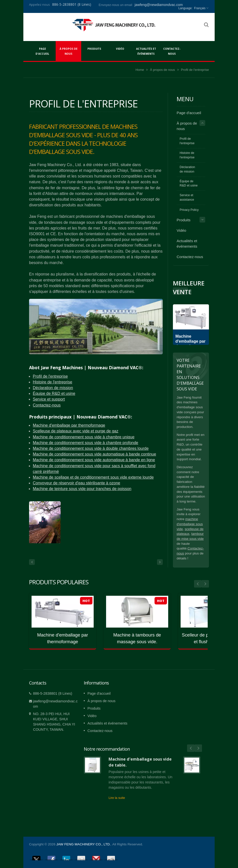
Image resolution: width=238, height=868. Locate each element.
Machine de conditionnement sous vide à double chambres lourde (91, 448)
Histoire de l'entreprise (53, 382)
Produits (94, 48)
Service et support (49, 399)
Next (177, 291)
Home (140, 70)
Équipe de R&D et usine (54, 393)
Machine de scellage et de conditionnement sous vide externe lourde (93, 477)
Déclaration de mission (53, 388)
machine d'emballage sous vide (190, 524)
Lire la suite (117, 798)
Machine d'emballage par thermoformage (69, 425)
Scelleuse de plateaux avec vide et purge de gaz (76, 431)
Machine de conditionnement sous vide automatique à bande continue (94, 454)
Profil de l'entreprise (195, 70)
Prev (184, 291)
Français (200, 8)
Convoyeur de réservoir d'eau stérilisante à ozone (77, 483)
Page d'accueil (42, 51)
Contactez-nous (172, 51)
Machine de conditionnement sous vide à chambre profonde (85, 443)
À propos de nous (68, 51)
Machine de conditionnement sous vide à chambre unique (84, 437)
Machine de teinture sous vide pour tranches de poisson (82, 489)
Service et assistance (187, 197)
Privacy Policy (189, 210)
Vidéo (120, 48)
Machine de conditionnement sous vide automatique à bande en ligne (94, 460)
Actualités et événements (146, 51)
